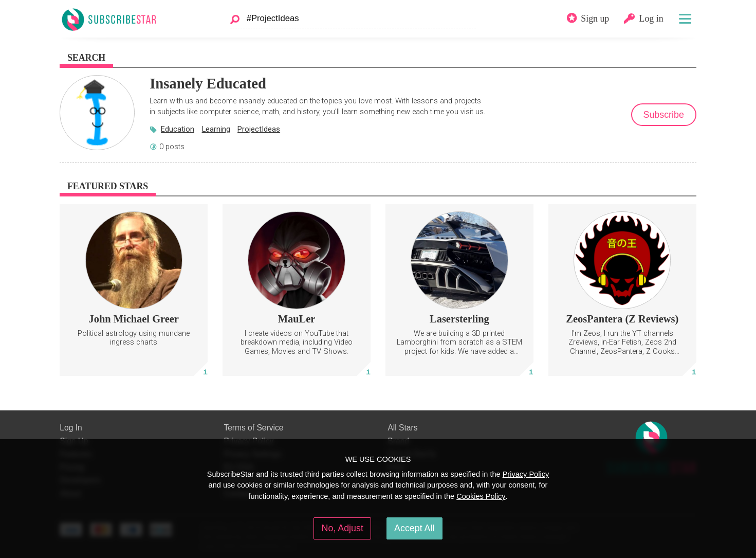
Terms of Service (253, 428)
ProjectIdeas (259, 129)
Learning (216, 129)
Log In (71, 428)
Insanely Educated (208, 83)
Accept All (414, 528)
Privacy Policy (526, 474)
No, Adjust (343, 528)
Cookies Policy (481, 496)
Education (178, 129)
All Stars (402, 428)
